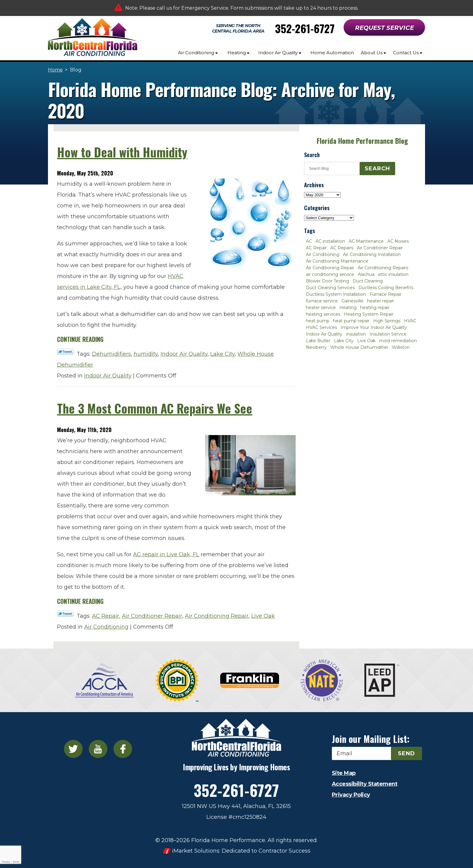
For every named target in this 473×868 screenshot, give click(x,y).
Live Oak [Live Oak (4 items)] (366, 341)
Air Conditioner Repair (152, 616)
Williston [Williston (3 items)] (401, 347)
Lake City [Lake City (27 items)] (344, 341)
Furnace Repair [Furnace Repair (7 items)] (386, 294)
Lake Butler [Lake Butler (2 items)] (318, 341)
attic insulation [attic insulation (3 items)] (393, 274)
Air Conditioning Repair (217, 616)
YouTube (98, 749)
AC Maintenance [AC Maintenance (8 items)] (366, 241)
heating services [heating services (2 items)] (323, 314)
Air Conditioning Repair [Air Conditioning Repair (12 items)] (330, 268)
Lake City (222, 354)
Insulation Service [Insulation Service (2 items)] (388, 334)
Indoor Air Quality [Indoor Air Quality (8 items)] (324, 334)
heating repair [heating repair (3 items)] (375, 308)
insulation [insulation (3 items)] (356, 334)
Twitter (73, 749)
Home (55, 70)
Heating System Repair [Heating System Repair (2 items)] (369, 314)
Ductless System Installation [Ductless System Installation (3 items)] (336, 294)
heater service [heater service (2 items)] (321, 308)
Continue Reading (80, 339)
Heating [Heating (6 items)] (348, 308)
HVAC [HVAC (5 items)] (410, 321)
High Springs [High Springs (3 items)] (387, 321)
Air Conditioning (106, 627)
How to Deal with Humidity (122, 152)
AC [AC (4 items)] (309, 241)
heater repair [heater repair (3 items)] (381, 301)
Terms (16, 862)
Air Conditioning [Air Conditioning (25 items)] (323, 254)
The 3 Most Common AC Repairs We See (155, 408)
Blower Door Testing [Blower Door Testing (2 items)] (327, 281)
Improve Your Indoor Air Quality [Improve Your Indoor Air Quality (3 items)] (374, 327)
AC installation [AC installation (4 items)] (330, 241)
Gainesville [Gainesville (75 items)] (352, 301)
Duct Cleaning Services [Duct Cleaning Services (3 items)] (330, 288)
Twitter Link (65, 352)
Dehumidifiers (111, 354)
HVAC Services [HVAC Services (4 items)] (321, 327)
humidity (146, 354)
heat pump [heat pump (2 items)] (318, 321)
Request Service (384, 28)
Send (406, 753)
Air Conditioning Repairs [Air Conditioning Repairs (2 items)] (383, 268)
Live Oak (263, 616)
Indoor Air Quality (184, 354)
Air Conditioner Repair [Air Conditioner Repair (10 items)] (380, 248)
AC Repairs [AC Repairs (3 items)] (342, 248)
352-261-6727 (305, 28)
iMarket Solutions (196, 851)
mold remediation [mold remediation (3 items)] (398, 341)
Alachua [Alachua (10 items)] (366, 274)
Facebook (123, 749)
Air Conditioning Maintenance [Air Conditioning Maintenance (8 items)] (337, 261)
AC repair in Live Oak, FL (166, 554)
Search (377, 169)
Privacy (6, 862)
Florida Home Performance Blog (362, 141)
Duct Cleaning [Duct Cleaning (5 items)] (368, 281)
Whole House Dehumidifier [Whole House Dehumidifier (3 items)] (359, 347)
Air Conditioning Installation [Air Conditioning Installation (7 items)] (372, 254)
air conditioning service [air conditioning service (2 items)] (330, 274)
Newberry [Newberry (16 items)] (316, 347)
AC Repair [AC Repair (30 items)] (316, 248)
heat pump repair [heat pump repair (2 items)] (351, 321)
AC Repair (106, 616)
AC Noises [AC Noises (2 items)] (398, 241)
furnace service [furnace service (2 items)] (322, 301)
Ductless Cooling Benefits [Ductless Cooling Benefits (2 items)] (386, 288)
